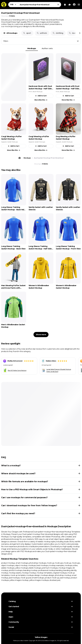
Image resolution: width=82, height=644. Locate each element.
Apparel (4, 142)
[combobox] (40, 5)
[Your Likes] (70, 5)
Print (30, 92)
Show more (41, 335)
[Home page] (20, 158)
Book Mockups (38, 92)
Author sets (47, 48)
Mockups (32, 48)
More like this (41, 100)
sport (27, 33)
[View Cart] (65, 5)
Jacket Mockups (12, 142)
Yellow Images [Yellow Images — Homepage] (41, 637)
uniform (42, 33)
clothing (58, 33)
